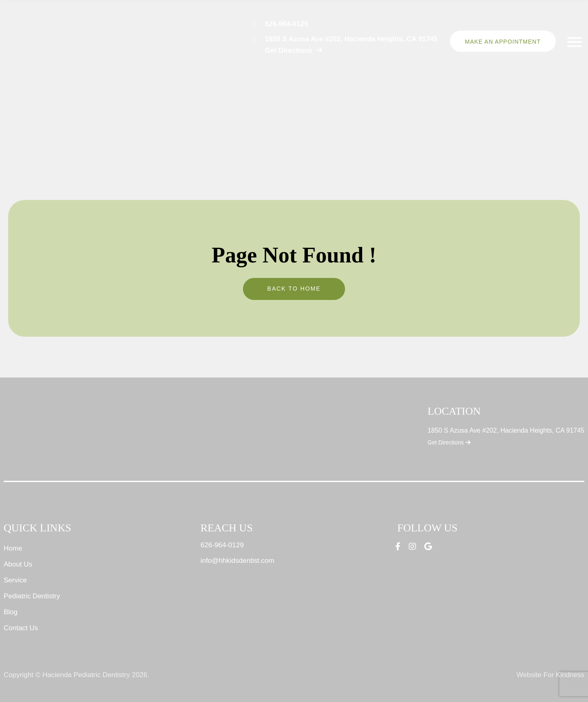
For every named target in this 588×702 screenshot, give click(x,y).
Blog (11, 612)
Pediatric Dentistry (32, 596)
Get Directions (449, 442)
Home (13, 548)
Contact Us (21, 628)
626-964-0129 (287, 24)
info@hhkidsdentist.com (237, 561)
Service (15, 580)
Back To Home (294, 289)
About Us (18, 564)
